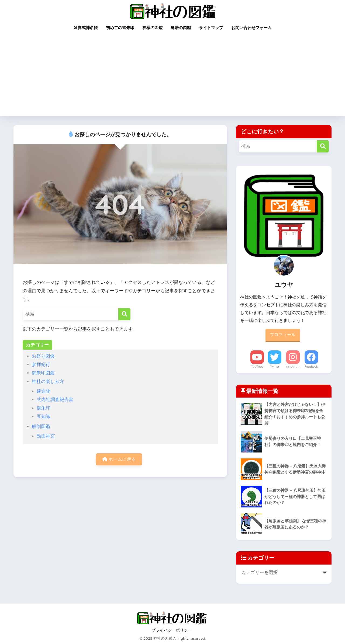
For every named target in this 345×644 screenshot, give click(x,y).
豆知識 (44, 417)
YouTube (257, 367)
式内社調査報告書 (55, 400)
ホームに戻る (119, 459)
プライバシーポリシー (172, 630)
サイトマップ (211, 28)
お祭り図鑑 (43, 356)
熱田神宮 (46, 436)
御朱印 (44, 408)
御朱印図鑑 (43, 373)
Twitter (275, 367)
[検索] (124, 314)
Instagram (293, 367)
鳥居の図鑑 (181, 28)
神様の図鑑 (152, 28)
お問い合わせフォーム (251, 28)
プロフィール (283, 335)
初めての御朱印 (120, 28)
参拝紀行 (41, 365)
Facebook (311, 367)
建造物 (44, 391)
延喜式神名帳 (86, 28)
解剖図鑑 (41, 427)
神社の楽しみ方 (48, 382)
